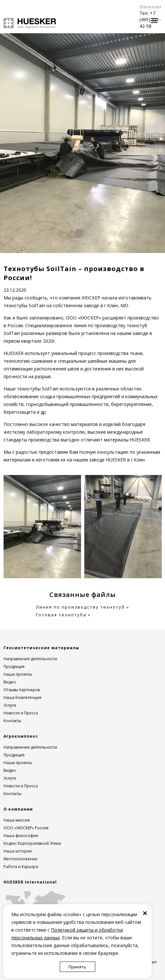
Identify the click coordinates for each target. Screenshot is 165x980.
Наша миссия (17, 820)
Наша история (18, 851)
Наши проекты (18, 674)
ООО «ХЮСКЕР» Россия (26, 828)
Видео (10, 682)
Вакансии (150, 6)
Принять (77, 967)
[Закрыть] (145, 913)
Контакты (12, 721)
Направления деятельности (30, 659)
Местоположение (21, 859)
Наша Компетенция (22, 697)
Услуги (10, 705)
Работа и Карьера (21, 867)
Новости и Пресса (21, 713)
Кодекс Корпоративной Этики (32, 843)
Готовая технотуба (61, 615)
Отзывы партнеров (22, 690)
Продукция (14, 667)
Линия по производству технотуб (80, 607)
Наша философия (21, 836)
